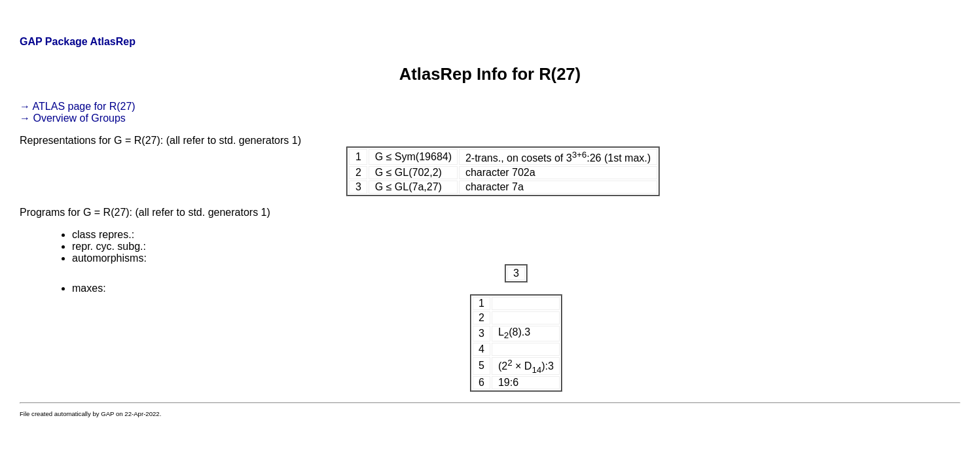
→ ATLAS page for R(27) (78, 106)
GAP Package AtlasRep (78, 42)
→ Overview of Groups (73, 118)
